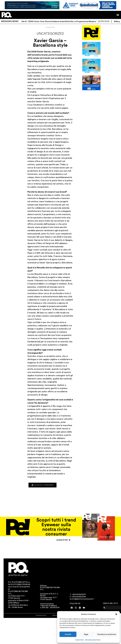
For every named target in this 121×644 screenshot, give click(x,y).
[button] (116, 614)
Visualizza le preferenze (107, 634)
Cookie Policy (80, 640)
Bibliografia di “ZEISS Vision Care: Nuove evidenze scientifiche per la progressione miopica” (60, 21)
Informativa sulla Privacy (93, 640)
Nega (86, 634)
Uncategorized (50, 34)
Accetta (68, 634)
